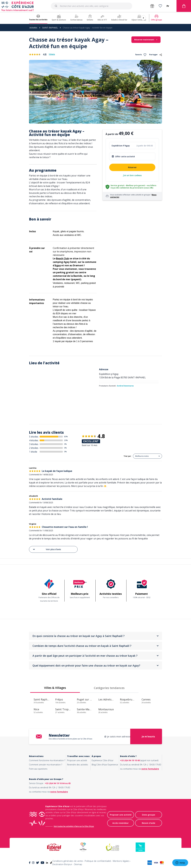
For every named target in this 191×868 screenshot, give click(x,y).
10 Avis (52, 54)
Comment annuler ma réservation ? (46, 765)
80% (66, 437)
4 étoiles (34, 440)
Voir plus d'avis (47, 549)
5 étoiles (34, 437)
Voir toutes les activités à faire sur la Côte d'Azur (74, 826)
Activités (33, 28)
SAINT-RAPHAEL (50, 28)
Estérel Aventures (125, 386)
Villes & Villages (55, 688)
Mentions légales (121, 861)
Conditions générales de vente (68, 861)
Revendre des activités (78, 765)
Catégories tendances (109, 688)
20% (66, 440)
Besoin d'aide (149, 823)
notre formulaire (150, 769)
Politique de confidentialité (98, 861)
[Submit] (56, 6)
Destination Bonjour (62, 864)
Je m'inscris (148, 737)
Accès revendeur (121, 823)
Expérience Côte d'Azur (103, 760)
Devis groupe (149, 815)
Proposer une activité (77, 760)
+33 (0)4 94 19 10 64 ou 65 (58, 783)
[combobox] (91, 6)
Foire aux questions (38, 769)
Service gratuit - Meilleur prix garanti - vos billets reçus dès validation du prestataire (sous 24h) (133, 187)
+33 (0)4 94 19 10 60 (130, 760)
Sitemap (78, 864)
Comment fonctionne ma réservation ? (47, 760)
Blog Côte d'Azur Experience (105, 765)
